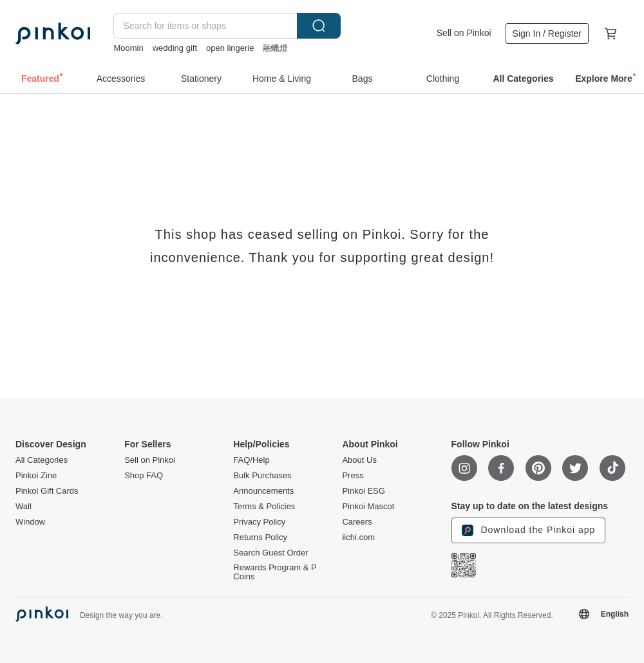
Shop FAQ (144, 476)
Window (30, 522)
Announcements (263, 491)
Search (319, 26)
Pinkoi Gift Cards (47, 491)
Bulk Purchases (262, 476)
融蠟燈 (275, 48)
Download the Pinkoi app (529, 530)
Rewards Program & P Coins (275, 572)
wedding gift (175, 48)
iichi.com (358, 537)
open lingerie (230, 48)
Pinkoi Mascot (368, 507)
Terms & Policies (264, 507)
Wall (24, 507)
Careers (357, 522)
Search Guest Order (270, 553)
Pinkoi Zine (36, 476)
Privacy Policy (259, 522)
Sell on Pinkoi (464, 33)
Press (353, 476)
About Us (359, 460)
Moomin (128, 48)
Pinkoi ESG (363, 491)
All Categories (42, 460)
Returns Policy (260, 537)
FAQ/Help (251, 460)
